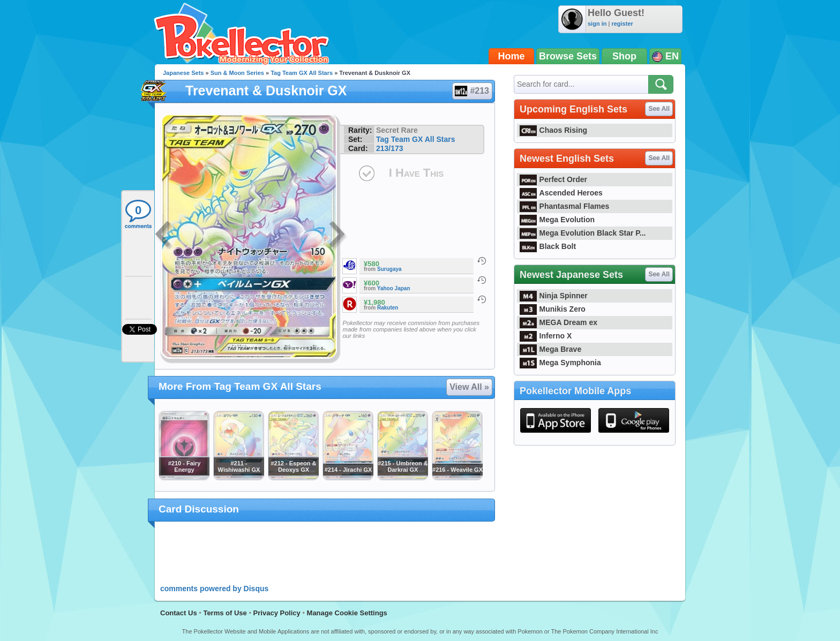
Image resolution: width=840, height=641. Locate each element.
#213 (472, 91)
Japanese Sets (183, 73)
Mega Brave (550, 349)
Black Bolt (548, 246)
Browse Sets (568, 56)
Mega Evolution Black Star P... (583, 233)
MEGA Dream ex (558, 322)
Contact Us (179, 613)
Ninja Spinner (554, 296)
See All (659, 109)
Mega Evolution (557, 220)
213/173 (390, 148)
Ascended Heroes (561, 193)
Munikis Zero (553, 309)
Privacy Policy (277, 613)
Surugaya (389, 269)
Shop (624, 56)
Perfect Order (553, 179)
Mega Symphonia (560, 363)
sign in (597, 24)
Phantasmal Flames (564, 206)
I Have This (416, 173)
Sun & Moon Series (237, 73)
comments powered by (214, 589)
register (622, 24)
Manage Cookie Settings (347, 613)
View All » (469, 387)
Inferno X (546, 336)
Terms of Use (225, 613)
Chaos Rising (553, 130)
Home (512, 56)
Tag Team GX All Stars (302, 73)
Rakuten (388, 308)
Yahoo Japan (394, 288)
